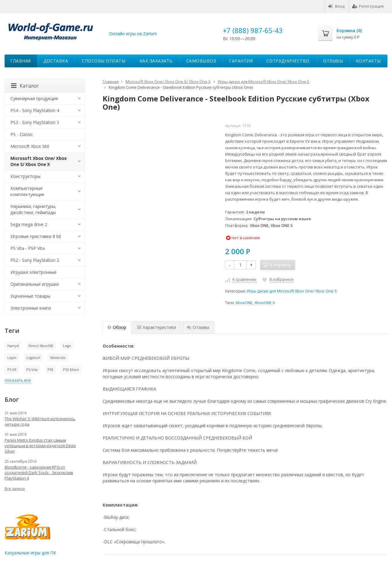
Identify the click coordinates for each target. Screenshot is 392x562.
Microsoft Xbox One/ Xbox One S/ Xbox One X (39, 161)
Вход (336, 6)
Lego (67, 346)
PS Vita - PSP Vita (28, 248)
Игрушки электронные (34, 272)
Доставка (56, 61)
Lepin (12, 358)
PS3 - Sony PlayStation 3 (35, 122)
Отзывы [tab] (198, 327)
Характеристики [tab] (156, 327)
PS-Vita (32, 370)
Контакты (368, 61)
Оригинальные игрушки (35, 284)
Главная (21, 61)
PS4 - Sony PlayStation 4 (35, 110)
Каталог (25, 86)
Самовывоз (201, 61)
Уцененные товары (30, 296)
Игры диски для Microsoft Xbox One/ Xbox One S (292, 291)
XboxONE (244, 303)
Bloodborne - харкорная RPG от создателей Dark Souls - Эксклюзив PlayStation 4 (39, 473)
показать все (18, 380)
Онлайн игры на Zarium (133, 34)
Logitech (33, 358)
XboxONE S (265, 303)
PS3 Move (71, 370)
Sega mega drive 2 (29, 224)
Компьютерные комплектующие (27, 191)
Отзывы (333, 61)
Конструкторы (25, 176)
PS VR (12, 370)
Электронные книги (31, 308)
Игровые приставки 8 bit (36, 236)
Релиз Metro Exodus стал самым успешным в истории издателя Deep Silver (40, 446)
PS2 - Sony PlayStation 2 (35, 260)
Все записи (15, 489)
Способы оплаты (104, 61)
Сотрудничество (288, 61)
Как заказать (156, 61)
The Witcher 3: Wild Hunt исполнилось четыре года (40, 421)
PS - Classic (22, 134)
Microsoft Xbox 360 (30, 146)
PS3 (50, 370)
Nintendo (58, 358)
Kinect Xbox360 (41, 346)
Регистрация (368, 6)
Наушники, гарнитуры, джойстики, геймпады (33, 209)
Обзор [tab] (117, 327)
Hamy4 (13, 346)
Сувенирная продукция (34, 98)
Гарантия (241, 61)
